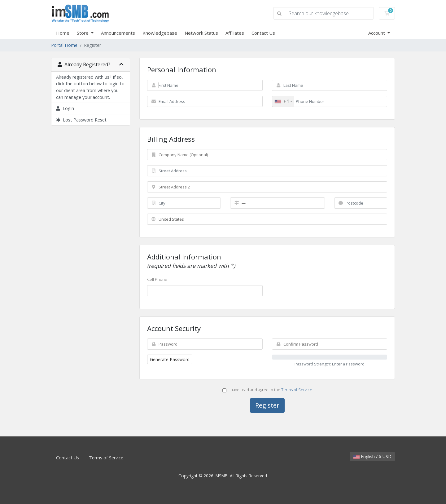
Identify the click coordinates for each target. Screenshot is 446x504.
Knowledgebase (160, 33)
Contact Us (263, 33)
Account (377, 33)
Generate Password (170, 359)
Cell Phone (157, 279)
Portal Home (64, 45)
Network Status (201, 33)
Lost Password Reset (81, 120)
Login (65, 108)
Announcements (118, 33)
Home (63, 33)
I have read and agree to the (267, 390)
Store (83, 33)
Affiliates (235, 33)
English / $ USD (372, 456)
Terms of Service (297, 390)
